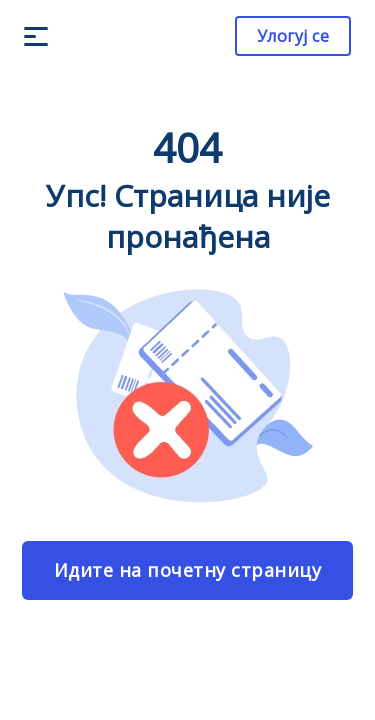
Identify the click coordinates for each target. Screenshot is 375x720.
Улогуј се (293, 36)
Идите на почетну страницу (188, 570)
